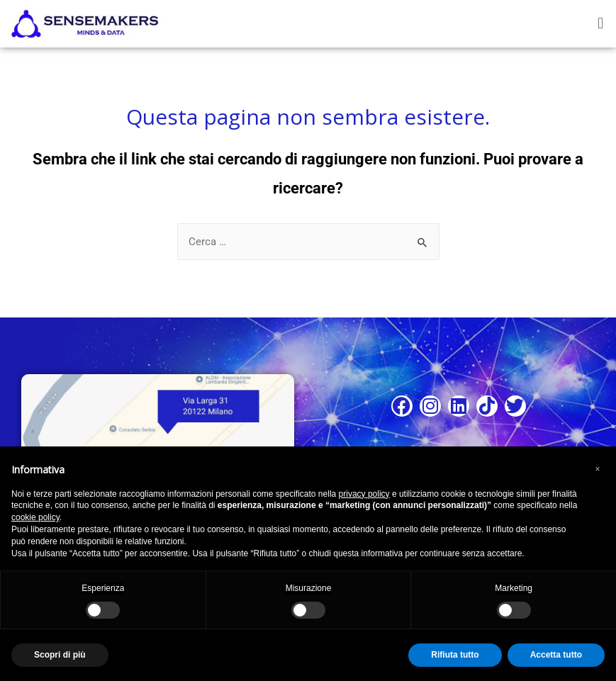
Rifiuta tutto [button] (455, 655)
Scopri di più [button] (60, 655)
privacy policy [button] (364, 494)
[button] (601, 24)
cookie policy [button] (35, 517)
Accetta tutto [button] (556, 655)
